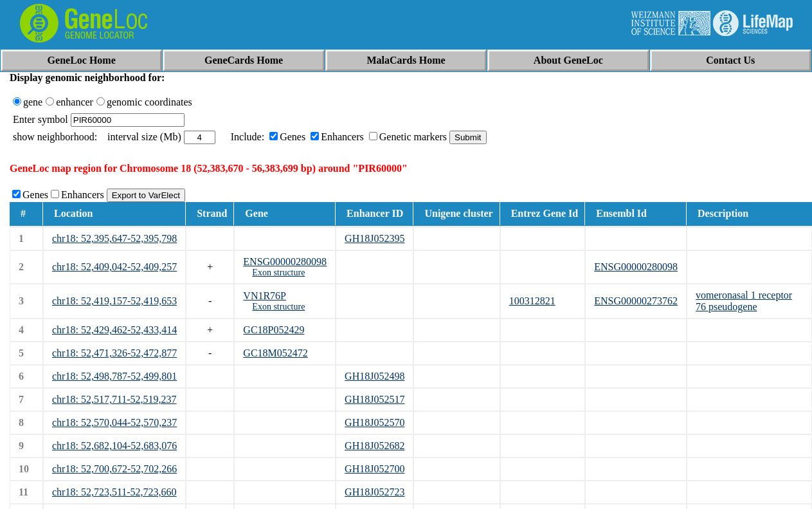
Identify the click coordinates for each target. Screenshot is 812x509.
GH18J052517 (374, 399)
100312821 (532, 301)
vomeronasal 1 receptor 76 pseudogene (744, 301)
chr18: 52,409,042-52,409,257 (114, 267)
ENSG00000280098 (285, 262)
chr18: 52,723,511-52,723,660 (114, 492)
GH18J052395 (374, 238)
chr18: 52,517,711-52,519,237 (114, 399)
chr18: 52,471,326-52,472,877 (114, 353)
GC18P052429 (274, 330)
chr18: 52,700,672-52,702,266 (114, 469)
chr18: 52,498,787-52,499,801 (114, 376)
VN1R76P (265, 296)
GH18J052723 (374, 492)
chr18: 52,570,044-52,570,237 (114, 422)
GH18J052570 (374, 422)
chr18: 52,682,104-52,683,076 (114, 446)
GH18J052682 (374, 446)
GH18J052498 (374, 376)
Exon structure (278, 273)
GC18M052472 (275, 353)
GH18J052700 (374, 469)
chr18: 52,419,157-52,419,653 (114, 301)
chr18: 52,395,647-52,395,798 (114, 238)
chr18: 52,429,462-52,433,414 (114, 330)
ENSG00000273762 (636, 301)
